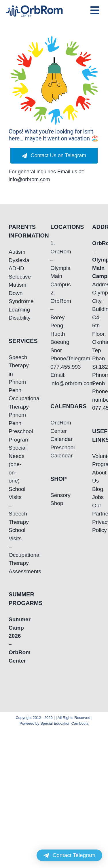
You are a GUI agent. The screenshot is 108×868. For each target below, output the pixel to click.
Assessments (12, 571)
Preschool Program (12, 435)
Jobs (96, 497)
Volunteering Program (96, 460)
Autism (12, 252)
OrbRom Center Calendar (54, 431)
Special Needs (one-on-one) (12, 464)
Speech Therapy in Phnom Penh (12, 374)
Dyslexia (12, 260)
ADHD (12, 268)
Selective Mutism (12, 281)
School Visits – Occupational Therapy (12, 547)
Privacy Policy (96, 526)
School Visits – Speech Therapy (12, 506)
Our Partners (96, 510)
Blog (96, 489)
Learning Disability (12, 314)
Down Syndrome (12, 297)
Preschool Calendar (54, 452)
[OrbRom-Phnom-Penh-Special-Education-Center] (34, 7)
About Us (96, 477)
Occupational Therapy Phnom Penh (12, 411)
